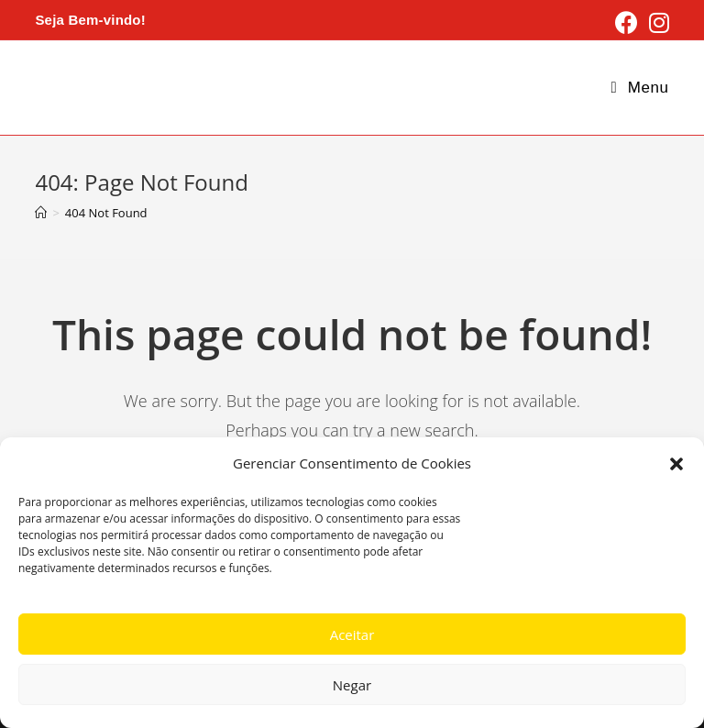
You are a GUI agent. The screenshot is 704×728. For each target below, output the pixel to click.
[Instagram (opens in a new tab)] (656, 22)
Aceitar (352, 634)
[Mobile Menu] (640, 88)
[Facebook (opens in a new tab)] (627, 22)
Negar (352, 685)
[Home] (41, 213)
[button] (676, 464)
